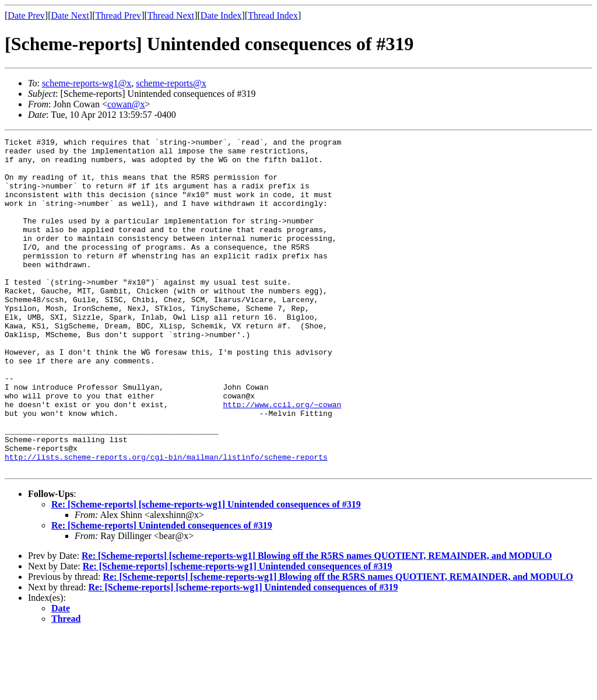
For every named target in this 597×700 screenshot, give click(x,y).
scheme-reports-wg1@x (87, 83)
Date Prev (26, 15)
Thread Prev (118, 15)
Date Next (70, 15)
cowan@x (126, 104)
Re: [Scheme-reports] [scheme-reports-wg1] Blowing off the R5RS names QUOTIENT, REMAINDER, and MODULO (317, 622)
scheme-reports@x (171, 83)
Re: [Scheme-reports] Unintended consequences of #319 (162, 592)
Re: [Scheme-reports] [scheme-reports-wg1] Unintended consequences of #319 (206, 571)
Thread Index (273, 15)
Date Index (221, 15)
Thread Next (171, 15)
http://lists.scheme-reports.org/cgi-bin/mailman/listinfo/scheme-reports (166, 521)
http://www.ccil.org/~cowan (282, 459)
